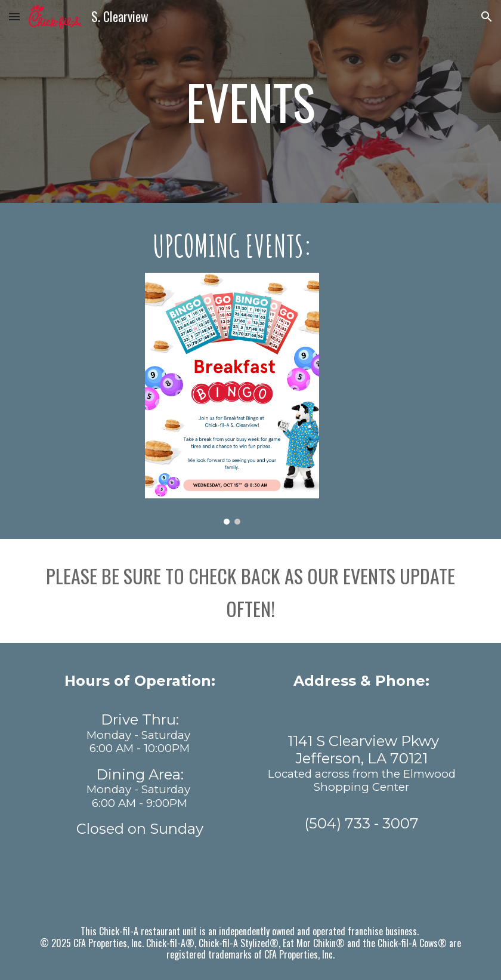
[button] (14, 16)
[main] (250, 101)
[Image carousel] (232, 399)
